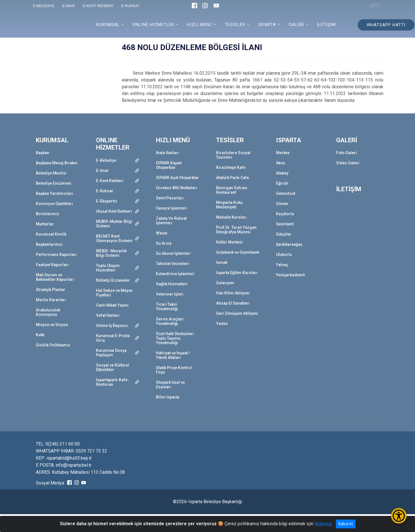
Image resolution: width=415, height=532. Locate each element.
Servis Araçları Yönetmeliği (170, 321)
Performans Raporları (56, 255)
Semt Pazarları (170, 198)
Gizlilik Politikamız (53, 345)
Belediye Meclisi (51, 173)
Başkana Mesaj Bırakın (57, 163)
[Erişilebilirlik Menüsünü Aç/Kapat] (399, 516)
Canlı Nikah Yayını (112, 305)
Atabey (282, 173)
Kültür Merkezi (230, 242)
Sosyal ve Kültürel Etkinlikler (113, 367)
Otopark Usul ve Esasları (170, 385)
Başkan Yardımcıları (55, 193)
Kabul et (346, 524)
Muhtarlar (45, 224)
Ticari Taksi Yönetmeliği (167, 307)
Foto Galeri (346, 153)
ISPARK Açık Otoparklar (177, 178)
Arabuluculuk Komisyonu (48, 312)
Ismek (222, 262)
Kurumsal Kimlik (51, 234)
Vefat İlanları (108, 315)
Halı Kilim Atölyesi (233, 293)
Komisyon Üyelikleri (54, 204)
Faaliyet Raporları (52, 265)
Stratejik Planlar (51, 290)
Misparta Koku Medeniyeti (229, 205)
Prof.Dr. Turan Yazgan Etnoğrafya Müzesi (236, 230)
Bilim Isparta (168, 397)
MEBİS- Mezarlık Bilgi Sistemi (111, 253)
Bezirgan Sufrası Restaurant (232, 190)
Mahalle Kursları (231, 217)
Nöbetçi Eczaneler (113, 280)
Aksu (281, 163)
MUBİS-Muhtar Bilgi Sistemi (114, 224)
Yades (222, 324)
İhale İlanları (167, 153)
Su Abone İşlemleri (173, 253)
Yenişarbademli (291, 275)
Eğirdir (282, 183)
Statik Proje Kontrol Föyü (174, 370)
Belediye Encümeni (54, 183)
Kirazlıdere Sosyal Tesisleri (233, 155)
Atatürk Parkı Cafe (233, 178)
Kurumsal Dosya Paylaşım (111, 353)
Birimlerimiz (48, 214)
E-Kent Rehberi (110, 181)
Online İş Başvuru (112, 326)
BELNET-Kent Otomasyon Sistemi (114, 238)
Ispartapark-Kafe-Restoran (113, 382)
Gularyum (225, 283)
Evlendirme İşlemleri (175, 274)
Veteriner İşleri (170, 294)
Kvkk (40, 335)
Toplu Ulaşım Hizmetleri (108, 268)
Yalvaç (282, 265)
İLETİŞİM (326, 25)
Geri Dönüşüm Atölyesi (237, 313)
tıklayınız (323, 524)
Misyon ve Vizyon (52, 325)
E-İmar (102, 171)
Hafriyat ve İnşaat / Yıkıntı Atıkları (173, 355)
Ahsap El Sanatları (233, 303)
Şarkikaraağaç (289, 244)
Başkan (43, 153)
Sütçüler (284, 234)
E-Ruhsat (104, 191)
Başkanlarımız (49, 244)
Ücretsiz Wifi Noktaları (177, 188)
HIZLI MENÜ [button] (200, 25)
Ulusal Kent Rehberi (114, 211)
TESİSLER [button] (235, 25)
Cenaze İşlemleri (171, 208)
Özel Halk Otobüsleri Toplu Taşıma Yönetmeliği (175, 338)
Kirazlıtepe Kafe (231, 167)
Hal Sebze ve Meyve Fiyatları (114, 293)
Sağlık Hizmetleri (172, 284)
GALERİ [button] (296, 25)
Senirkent (285, 224)
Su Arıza (164, 243)
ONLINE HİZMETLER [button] (153, 25)
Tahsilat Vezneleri (172, 264)
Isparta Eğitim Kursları (237, 273)
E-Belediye (106, 160)
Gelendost (286, 193)
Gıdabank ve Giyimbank (238, 252)
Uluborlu (284, 255)
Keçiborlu (285, 214)
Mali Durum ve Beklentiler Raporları (55, 277)
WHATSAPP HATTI (386, 25)
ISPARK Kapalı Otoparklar (169, 165)
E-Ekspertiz (107, 201)
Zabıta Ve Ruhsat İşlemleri (171, 221)
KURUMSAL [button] (108, 25)
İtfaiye (162, 233)
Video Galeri (348, 163)
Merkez (283, 153)
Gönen (282, 204)
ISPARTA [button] (267, 25)
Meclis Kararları (51, 300)
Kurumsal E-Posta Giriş (113, 338)
